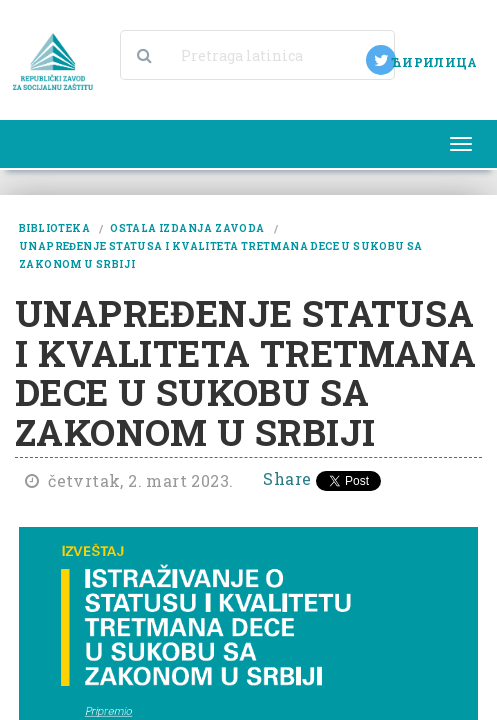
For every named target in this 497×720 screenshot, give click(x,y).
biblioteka (54, 228)
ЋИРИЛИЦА (434, 62)
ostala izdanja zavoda (187, 228)
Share (287, 478)
